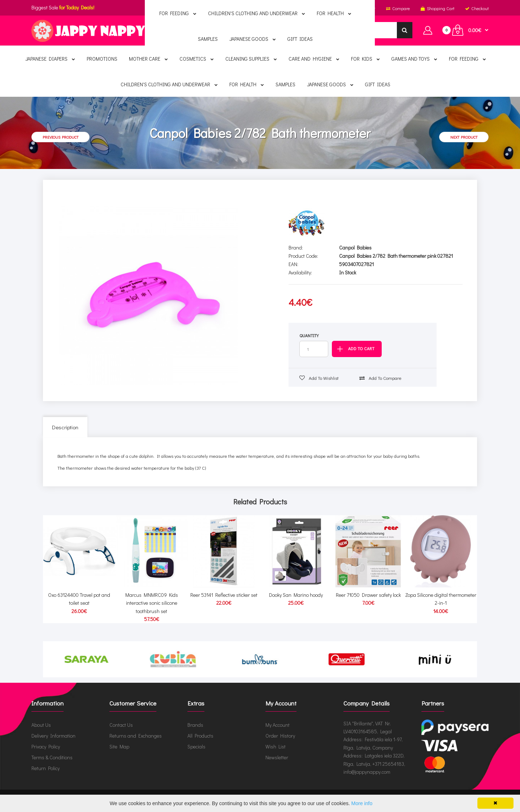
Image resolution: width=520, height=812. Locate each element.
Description (65, 427)
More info (362, 803)
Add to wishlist (319, 378)
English (259, 8)
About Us (41, 724)
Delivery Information (53, 735)
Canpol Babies (355, 247)
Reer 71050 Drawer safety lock (368, 595)
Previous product (60, 137)
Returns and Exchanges (136, 735)
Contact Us (121, 724)
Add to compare (380, 378)
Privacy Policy (46, 746)
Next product (464, 137)
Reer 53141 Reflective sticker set (224, 595)
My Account (278, 724)
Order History (280, 735)
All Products (200, 735)
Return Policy (45, 768)
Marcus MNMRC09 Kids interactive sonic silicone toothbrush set (152, 603)
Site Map (119, 746)
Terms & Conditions (52, 757)
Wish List (276, 746)
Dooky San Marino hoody (296, 595)
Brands (195, 724)
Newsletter (277, 757)
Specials (196, 746)
